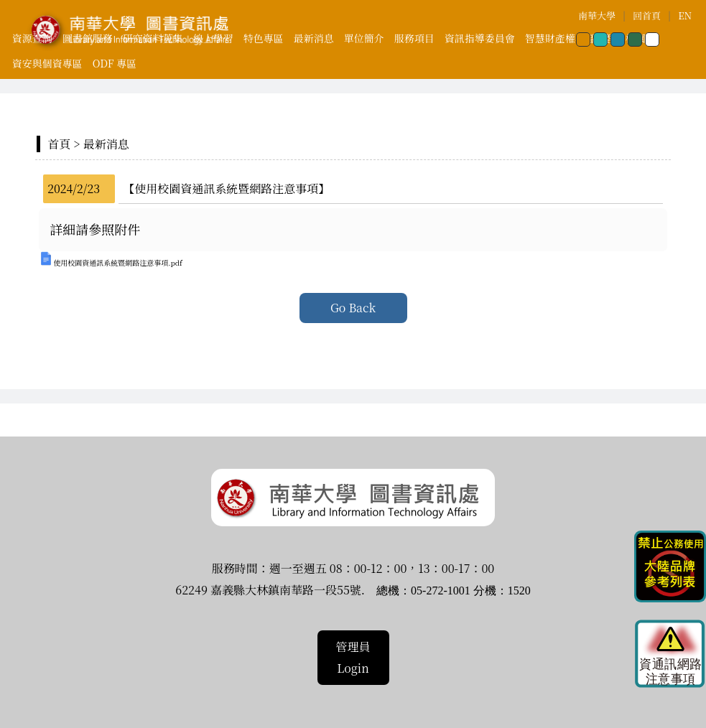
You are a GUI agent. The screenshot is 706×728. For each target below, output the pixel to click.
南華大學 (597, 15)
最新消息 (314, 38)
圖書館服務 (88, 38)
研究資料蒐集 (153, 38)
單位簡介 (364, 38)
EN (685, 15)
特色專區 (264, 38)
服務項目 (414, 38)
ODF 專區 (115, 63)
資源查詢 (32, 38)
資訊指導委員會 (480, 38)
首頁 (59, 144)
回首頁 (647, 15)
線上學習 (213, 38)
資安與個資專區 (47, 63)
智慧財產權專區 (560, 38)
